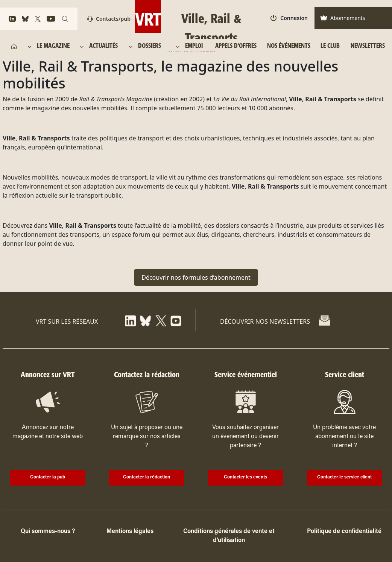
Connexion (289, 18)
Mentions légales (130, 532)
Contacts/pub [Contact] (109, 19)
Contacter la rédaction (147, 477)
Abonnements (343, 18)
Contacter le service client (344, 477)
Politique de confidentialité (344, 532)
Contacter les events (245, 477)
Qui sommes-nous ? (48, 532)
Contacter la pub (48, 477)
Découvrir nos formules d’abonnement (196, 277)
